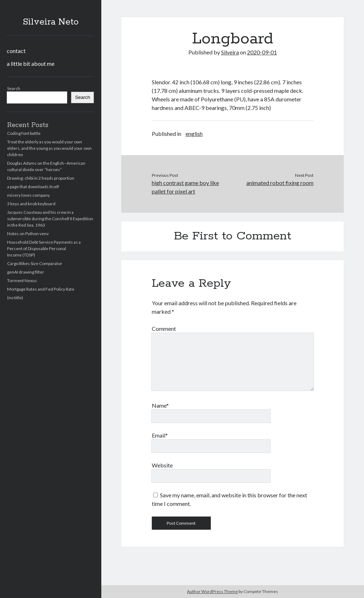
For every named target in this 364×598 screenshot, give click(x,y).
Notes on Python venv (28, 234)
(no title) (15, 298)
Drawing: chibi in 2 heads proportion (41, 178)
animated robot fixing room (280, 183)
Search (14, 88)
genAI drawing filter (26, 272)
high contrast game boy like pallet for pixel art (185, 187)
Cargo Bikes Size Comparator (35, 263)
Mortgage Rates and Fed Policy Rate (41, 289)
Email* (160, 435)
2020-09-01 (262, 52)
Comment (164, 329)
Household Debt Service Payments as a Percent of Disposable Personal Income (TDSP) (44, 248)
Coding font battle (24, 133)
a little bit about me (31, 63)
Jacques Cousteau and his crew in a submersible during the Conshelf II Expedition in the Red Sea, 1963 (50, 219)
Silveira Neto (51, 22)
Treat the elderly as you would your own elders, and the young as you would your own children (49, 148)
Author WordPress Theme (212, 591)
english (194, 134)
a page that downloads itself (33, 187)
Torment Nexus (22, 281)
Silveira (230, 52)
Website (162, 465)
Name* (160, 405)
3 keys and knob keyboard (31, 204)
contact (16, 51)
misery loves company (28, 195)
